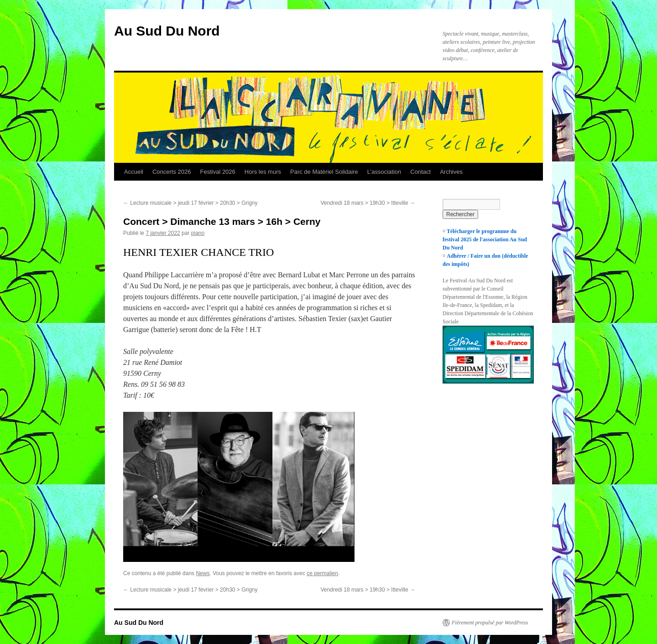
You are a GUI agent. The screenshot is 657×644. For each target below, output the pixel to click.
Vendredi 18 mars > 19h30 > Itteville (368, 203)
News (203, 573)
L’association (384, 172)
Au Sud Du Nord (167, 31)
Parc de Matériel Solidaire (324, 172)
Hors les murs (263, 172)
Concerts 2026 (172, 172)
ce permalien (322, 573)
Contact (420, 172)
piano (198, 233)
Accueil (134, 172)
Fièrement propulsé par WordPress (490, 623)
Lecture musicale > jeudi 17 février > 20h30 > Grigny (190, 203)
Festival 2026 (217, 172)
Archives (451, 172)
